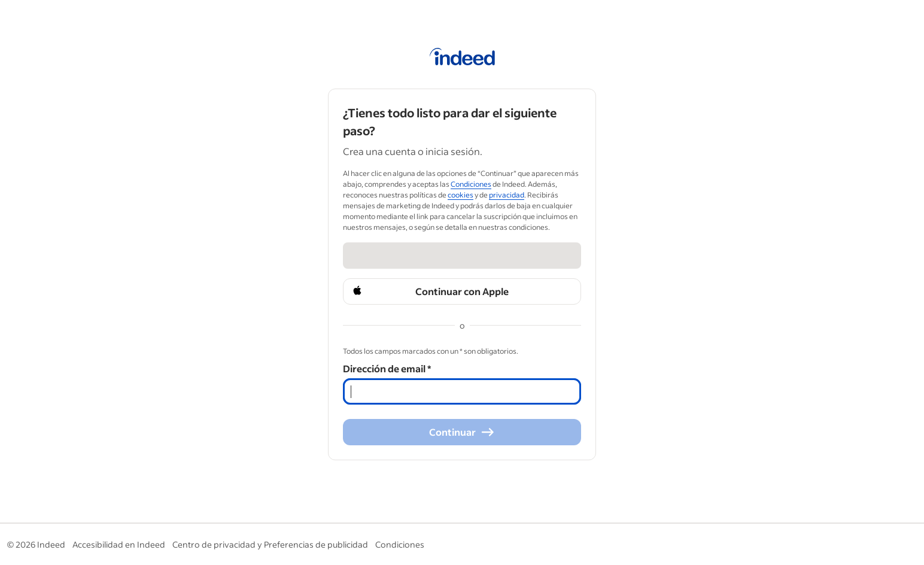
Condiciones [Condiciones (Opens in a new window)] (471, 184)
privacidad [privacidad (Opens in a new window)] (507, 195)
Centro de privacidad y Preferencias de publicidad (270, 544)
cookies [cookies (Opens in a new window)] (461, 195)
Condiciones (400, 544)
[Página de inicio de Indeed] (462, 59)
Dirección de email (387, 368)
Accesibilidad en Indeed (119, 544)
